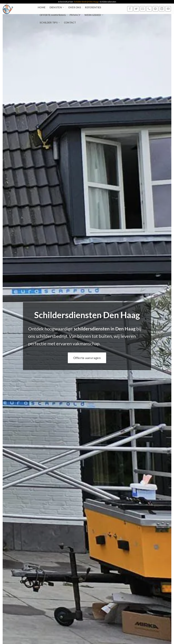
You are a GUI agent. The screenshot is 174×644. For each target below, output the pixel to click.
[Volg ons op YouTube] (168, 9)
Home (42, 7)
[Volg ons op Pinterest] (155, 9)
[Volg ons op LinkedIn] (162, 9)
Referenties (93, 7)
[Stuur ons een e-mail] (143, 9)
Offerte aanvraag (53, 15)
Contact (70, 22)
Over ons (75, 7)
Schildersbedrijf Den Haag (86, 2)
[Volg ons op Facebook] (130, 9)
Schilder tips (50, 22)
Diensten (57, 7)
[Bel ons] (149, 9)
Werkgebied (94, 15)
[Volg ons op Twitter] (136, 9)
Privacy (75, 15)
